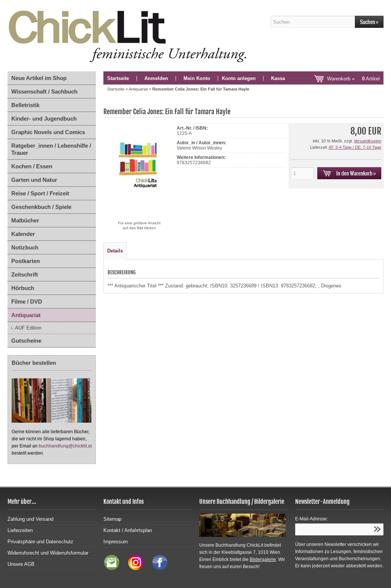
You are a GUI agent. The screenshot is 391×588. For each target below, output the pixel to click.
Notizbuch (25, 247)
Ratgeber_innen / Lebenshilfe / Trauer (51, 149)
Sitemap (112, 519)
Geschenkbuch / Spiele (41, 207)
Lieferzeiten (20, 530)
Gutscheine (26, 341)
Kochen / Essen (32, 166)
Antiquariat (26, 315)
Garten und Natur (34, 180)
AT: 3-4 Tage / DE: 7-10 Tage (355, 147)
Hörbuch (23, 288)
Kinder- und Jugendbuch (44, 119)
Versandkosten (368, 141)
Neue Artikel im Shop (39, 78)
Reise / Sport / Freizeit (40, 193)
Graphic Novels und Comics (48, 132)
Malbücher (25, 220)
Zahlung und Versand (30, 519)
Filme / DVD (27, 302)
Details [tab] (115, 251)
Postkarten (26, 261)
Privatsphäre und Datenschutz (40, 542)
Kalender (23, 234)
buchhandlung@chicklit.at (65, 446)
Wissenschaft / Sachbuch (44, 91)
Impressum (116, 542)
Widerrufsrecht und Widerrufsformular (48, 553)
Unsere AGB (21, 564)
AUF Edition (28, 328)
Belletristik (25, 105)
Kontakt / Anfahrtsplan (128, 530)
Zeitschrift (25, 274)
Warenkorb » (353, 79)
